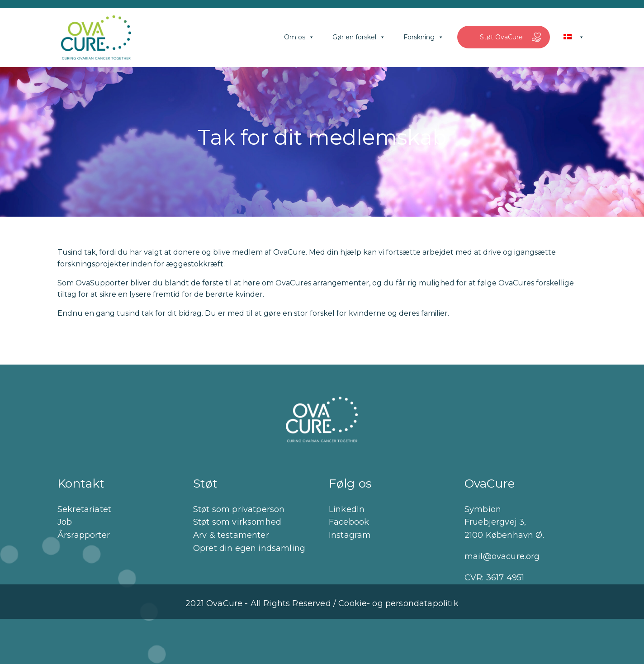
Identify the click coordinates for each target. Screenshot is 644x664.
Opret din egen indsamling (249, 548)
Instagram (350, 535)
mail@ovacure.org (502, 556)
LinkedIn (347, 509)
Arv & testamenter (231, 535)
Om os (299, 37)
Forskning (424, 37)
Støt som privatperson (239, 509)
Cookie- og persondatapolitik (398, 603)
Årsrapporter (84, 535)
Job (65, 522)
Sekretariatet (84, 509)
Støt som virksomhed (237, 522)
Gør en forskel (359, 37)
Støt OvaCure (501, 37)
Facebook (349, 522)
